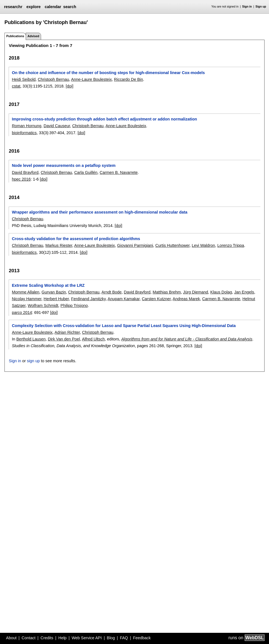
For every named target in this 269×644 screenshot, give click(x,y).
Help (63, 638)
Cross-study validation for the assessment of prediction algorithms (76, 239)
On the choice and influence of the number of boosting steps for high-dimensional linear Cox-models (108, 73)
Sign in (247, 7)
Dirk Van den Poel (64, 339)
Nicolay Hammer (27, 299)
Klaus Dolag (221, 292)
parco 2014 (22, 312)
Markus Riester (59, 245)
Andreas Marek (186, 299)
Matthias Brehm (167, 292)
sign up (33, 361)
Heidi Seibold (24, 79)
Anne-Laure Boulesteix (91, 79)
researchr (13, 7)
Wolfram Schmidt (43, 306)
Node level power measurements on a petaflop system (64, 165)
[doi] (69, 86)
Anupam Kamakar (123, 299)
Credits (47, 638)
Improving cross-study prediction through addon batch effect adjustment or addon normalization (104, 119)
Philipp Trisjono (74, 306)
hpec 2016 (21, 179)
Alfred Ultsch (93, 339)
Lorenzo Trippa (231, 245)
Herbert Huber (56, 299)
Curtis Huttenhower (172, 245)
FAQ (124, 638)
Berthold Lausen (31, 339)
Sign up (261, 7)
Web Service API (87, 638)
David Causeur (57, 126)
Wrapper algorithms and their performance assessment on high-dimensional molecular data (99, 212)
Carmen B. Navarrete (119, 172)
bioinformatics (24, 133)
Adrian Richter (67, 332)
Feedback (142, 638)
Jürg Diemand (196, 292)
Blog (111, 638)
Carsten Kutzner (156, 299)
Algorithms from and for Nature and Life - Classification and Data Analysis (187, 339)
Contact (28, 638)
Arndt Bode (111, 292)
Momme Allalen (25, 292)
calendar (53, 7)
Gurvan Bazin (54, 292)
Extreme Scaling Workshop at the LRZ (48, 285)
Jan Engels (244, 292)
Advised (33, 36)
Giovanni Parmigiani (135, 245)
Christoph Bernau (53, 79)
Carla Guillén (86, 172)
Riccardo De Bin (128, 79)
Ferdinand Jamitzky (88, 299)
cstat (16, 86)
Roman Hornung (27, 126)
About (11, 638)
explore (33, 7)
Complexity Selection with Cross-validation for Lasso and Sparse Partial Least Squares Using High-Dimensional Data (124, 326)
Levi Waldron (203, 245)
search (70, 7)
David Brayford (25, 172)
